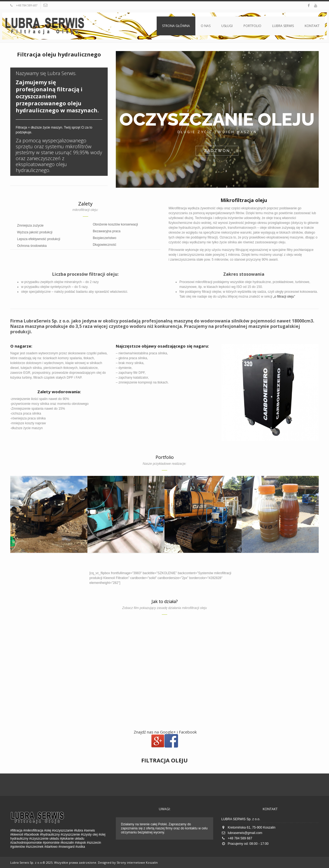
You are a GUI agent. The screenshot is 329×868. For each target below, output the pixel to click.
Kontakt (312, 26)
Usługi (227, 26)
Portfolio (252, 26)
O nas (206, 26)
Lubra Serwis (283, 26)
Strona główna (176, 26)
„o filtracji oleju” (284, 297)
